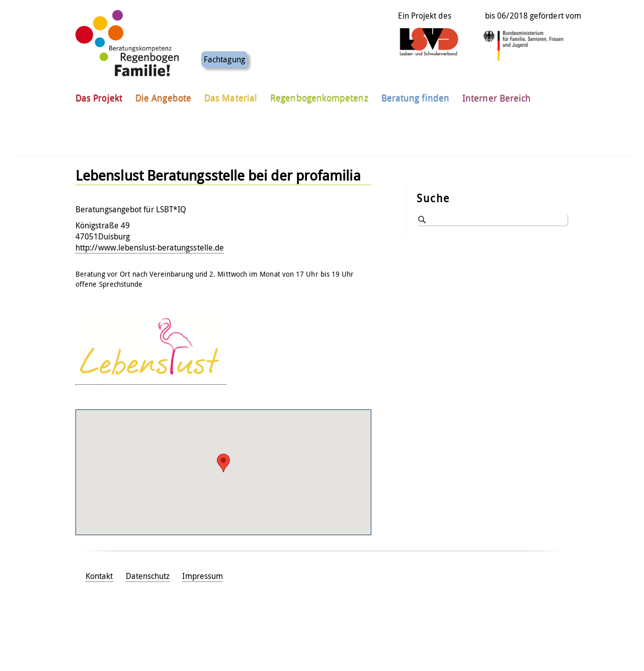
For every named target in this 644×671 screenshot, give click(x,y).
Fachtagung (224, 56)
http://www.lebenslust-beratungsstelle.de (150, 247)
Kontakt (99, 576)
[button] (223, 463)
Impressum (203, 576)
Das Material (231, 95)
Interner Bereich (497, 95)
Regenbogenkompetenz (319, 95)
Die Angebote (163, 95)
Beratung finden (415, 95)
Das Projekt (99, 95)
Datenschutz (148, 576)
